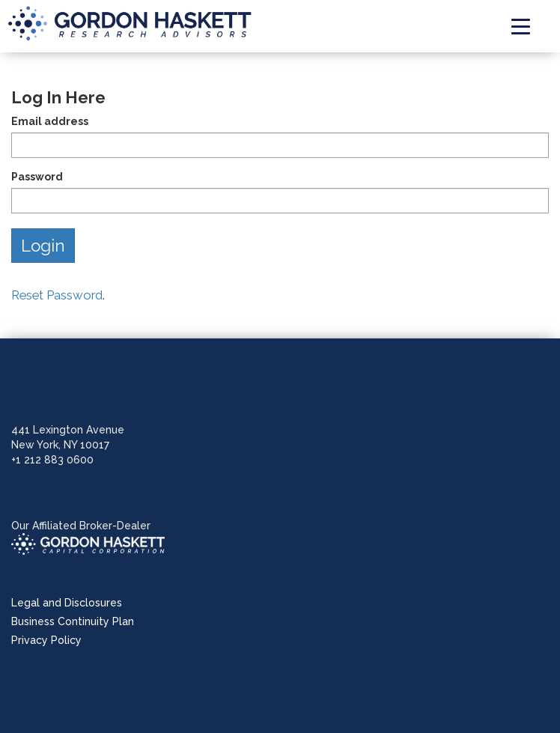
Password (37, 177)
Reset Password (57, 295)
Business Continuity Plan (73, 621)
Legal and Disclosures (67, 603)
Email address (50, 121)
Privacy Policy (46, 640)
